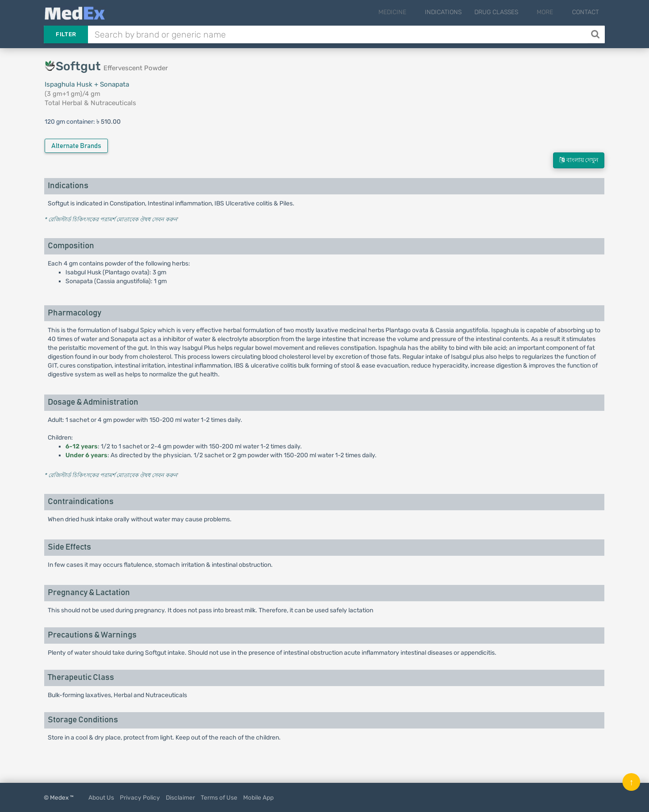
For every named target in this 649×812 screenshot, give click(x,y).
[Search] (596, 34)
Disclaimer (180, 797)
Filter (66, 34)
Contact (586, 12)
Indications (455, 12)
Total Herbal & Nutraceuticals (90, 103)
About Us (101, 797)
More (551, 12)
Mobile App (258, 797)
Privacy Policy (140, 797)
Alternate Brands (76, 146)
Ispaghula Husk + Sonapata (87, 84)
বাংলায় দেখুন (579, 160)
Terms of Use (219, 797)
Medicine (410, 12)
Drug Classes (508, 12)
